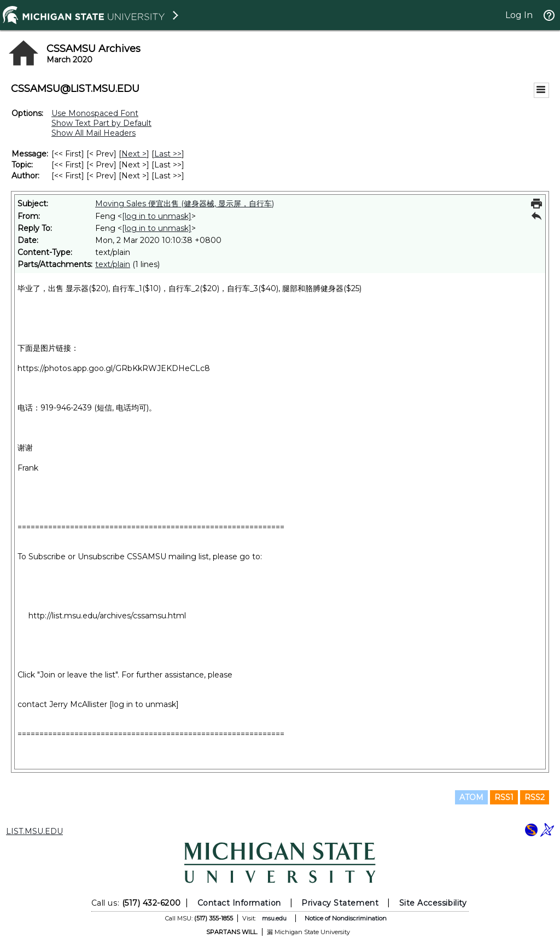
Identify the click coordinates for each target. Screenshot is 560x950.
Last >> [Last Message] (168, 154)
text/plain (113, 264)
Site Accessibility (433, 903)
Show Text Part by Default (101, 123)
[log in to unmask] (157, 216)
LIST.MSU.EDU (34, 831)
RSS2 (535, 797)
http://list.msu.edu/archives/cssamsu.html (107, 616)
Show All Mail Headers (94, 133)
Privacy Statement (340, 903)
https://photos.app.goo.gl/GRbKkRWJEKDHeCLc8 (114, 368)
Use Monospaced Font (95, 113)
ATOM (471, 797)
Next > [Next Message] (134, 154)
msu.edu (274, 918)
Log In (519, 15)
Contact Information (239, 903)
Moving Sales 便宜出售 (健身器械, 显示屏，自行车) (185, 204)
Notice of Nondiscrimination (346, 918)
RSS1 (504, 797)
